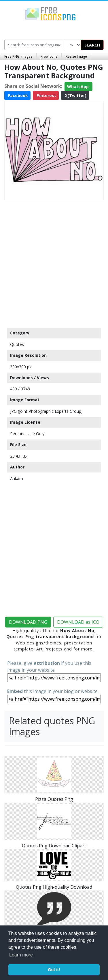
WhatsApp (78, 87)
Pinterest (46, 95)
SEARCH (92, 45)
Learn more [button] (21, 955)
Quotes (17, 344)
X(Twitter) (75, 95)
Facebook (17, 95)
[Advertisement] (54, 263)
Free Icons (49, 56)
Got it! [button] (54, 970)
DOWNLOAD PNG (28, 622)
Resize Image (76, 56)
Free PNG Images (18, 56)
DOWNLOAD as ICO (78, 622)
